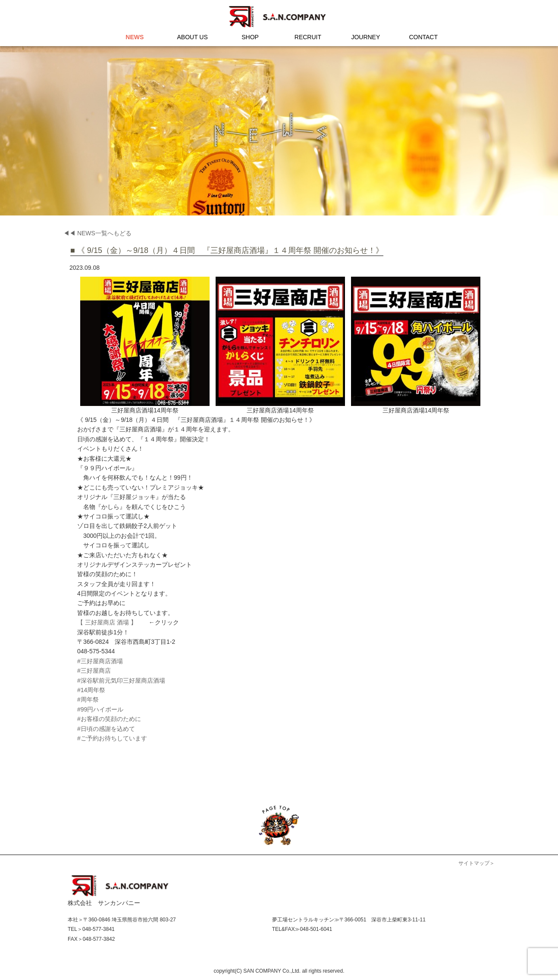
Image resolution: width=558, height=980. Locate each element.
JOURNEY (365, 37)
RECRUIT (308, 37)
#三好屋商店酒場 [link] (100, 661)
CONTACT (423, 37)
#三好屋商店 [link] (94, 671)
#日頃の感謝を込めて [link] (106, 729)
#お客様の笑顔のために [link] (109, 719)
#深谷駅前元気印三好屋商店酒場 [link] (121, 680)
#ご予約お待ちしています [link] (112, 738)
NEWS (135, 37)
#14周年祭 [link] (91, 690)
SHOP (250, 37)
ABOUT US (193, 37)
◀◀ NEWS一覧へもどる (97, 233)
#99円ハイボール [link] (100, 709)
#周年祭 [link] (88, 699)
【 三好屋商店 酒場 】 (107, 622)
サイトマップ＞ (476, 863)
